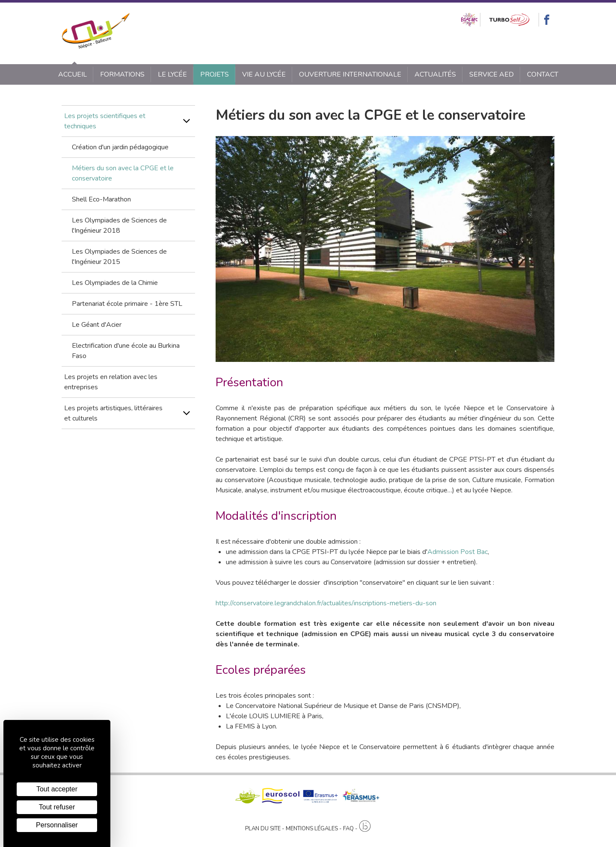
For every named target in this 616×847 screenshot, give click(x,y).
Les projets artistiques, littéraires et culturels (113, 413)
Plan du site (263, 829)
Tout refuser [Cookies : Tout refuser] (57, 807)
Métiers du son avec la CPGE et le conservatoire (123, 173)
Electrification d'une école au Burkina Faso (126, 351)
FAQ (348, 829)
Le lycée (172, 74)
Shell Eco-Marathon (101, 199)
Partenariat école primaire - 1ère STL (127, 304)
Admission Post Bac (458, 552)
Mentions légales (312, 829)
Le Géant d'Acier (97, 325)
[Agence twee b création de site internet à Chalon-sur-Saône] (365, 826)
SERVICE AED (492, 74)
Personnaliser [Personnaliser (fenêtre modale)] (57, 825)
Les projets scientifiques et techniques (105, 121)
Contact (543, 74)
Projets (215, 74)
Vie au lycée (264, 74)
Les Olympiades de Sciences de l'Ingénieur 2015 (119, 257)
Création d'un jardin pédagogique (120, 147)
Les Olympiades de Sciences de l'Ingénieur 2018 (119, 225)
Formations (122, 74)
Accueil (73, 74)
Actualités (435, 74)
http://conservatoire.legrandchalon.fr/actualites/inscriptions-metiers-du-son (326, 603)
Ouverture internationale (350, 74)
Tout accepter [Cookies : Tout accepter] (57, 789)
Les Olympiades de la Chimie (115, 283)
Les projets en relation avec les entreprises (111, 382)
